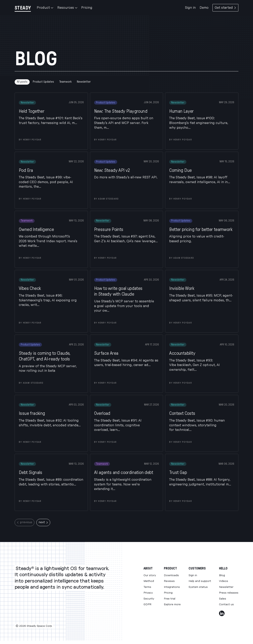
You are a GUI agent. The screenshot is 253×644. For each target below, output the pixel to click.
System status (198, 587)
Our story (150, 575)
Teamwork (65, 82)
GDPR (147, 604)
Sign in (190, 8)
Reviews (169, 581)
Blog (222, 575)
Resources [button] (67, 8)
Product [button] (45, 8)
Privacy (148, 593)
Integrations (172, 587)
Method (149, 581)
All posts (22, 82)
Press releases (229, 593)
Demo (204, 8)
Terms (147, 587)
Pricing (87, 8)
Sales (223, 599)
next (43, 522)
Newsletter (84, 82)
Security (149, 599)
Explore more (172, 604)
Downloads (171, 575)
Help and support (200, 581)
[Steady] (23, 8)
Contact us (226, 604)
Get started (225, 8)
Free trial (170, 599)
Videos (224, 581)
